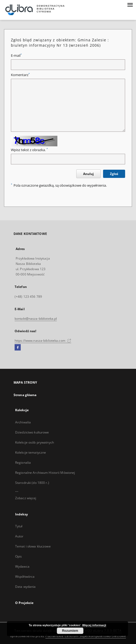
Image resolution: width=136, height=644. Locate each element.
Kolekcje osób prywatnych (35, 442)
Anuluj (88, 174)
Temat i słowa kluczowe (33, 546)
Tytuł (19, 526)
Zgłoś (114, 174)
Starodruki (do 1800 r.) (32, 483)
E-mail (16, 56)
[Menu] (130, 4)
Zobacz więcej (26, 498)
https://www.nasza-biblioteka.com (43, 341)
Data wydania (25, 587)
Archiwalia (23, 422)
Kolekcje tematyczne (31, 452)
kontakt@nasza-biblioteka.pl (36, 319)
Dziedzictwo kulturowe (32, 432)
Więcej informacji (94, 625)
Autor (19, 536)
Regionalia (23, 463)
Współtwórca (25, 577)
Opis (18, 556)
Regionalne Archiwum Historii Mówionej (45, 473)
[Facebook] (18, 348)
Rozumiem (70, 631)
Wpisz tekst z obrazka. (29, 150)
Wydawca (22, 566)
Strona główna (25, 395)
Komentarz (20, 75)
